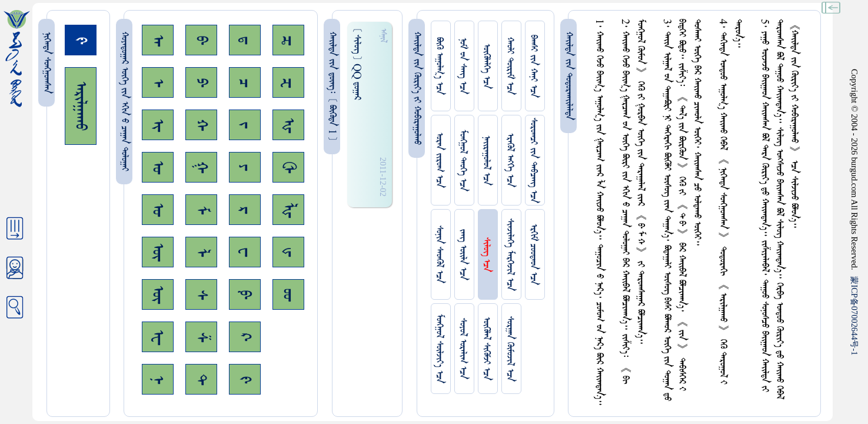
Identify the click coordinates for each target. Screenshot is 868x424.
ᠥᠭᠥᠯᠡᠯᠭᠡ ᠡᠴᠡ (486, 66)
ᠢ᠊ (158, 125)
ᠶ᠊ (245, 167)
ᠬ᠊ (201, 125)
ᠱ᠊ (201, 337)
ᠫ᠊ (201, 82)
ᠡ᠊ (158, 83)
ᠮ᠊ (201, 210)
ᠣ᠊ (158, 167)
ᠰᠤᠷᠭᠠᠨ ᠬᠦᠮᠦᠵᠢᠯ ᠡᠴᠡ (510, 349)
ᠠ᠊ (158, 40)
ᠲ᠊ (201, 379)
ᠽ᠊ (288, 83)
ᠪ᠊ (201, 40)
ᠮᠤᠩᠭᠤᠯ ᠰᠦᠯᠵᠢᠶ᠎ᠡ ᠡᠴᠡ (439, 349)
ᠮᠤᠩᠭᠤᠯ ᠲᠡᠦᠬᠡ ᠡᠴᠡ (463, 160)
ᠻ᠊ (245, 380)
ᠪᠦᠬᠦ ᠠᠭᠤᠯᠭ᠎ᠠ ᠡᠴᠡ (439, 66)
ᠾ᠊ (288, 125)
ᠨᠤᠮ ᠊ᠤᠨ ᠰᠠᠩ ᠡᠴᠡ (463, 66)
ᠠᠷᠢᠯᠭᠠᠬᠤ (81, 106)
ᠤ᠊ (158, 210)
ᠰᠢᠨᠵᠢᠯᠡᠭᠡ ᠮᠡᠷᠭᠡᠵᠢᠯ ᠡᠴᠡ (510, 255)
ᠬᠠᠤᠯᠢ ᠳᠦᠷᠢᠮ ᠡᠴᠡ (510, 66)
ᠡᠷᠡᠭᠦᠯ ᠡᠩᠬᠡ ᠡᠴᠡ (510, 160)
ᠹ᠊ (245, 294)
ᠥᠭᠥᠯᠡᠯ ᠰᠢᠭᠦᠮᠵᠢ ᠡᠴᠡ (486, 349)
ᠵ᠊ (245, 125)
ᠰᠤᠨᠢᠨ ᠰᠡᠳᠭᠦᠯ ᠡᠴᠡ (439, 254)
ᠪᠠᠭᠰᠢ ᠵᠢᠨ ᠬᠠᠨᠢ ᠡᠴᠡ (533, 66)
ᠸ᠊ (245, 252)
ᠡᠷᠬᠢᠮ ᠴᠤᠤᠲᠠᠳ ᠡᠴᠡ (533, 254)
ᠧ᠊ (158, 337)
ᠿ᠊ (288, 167)
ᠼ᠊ (288, 40)
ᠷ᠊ (245, 210)
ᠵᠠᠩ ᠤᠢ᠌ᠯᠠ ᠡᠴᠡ (463, 255)
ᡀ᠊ (288, 210)
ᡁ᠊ (288, 252)
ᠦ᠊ (158, 294)
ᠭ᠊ (201, 167)
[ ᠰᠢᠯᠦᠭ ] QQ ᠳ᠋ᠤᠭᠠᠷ (357, 64)
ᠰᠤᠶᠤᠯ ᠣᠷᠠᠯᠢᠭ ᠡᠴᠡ (463, 349)
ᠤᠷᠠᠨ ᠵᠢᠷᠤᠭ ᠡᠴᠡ (439, 160)
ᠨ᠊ (158, 380)
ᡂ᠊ (288, 295)
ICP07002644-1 (854, 316)
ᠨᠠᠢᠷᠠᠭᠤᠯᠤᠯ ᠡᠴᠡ (486, 160)
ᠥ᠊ (158, 252)
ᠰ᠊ (201, 295)
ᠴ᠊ (245, 83)
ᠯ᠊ (201, 252)
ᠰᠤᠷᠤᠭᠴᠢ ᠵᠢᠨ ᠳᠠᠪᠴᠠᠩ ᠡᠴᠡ (533, 160)
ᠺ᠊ (245, 337)
